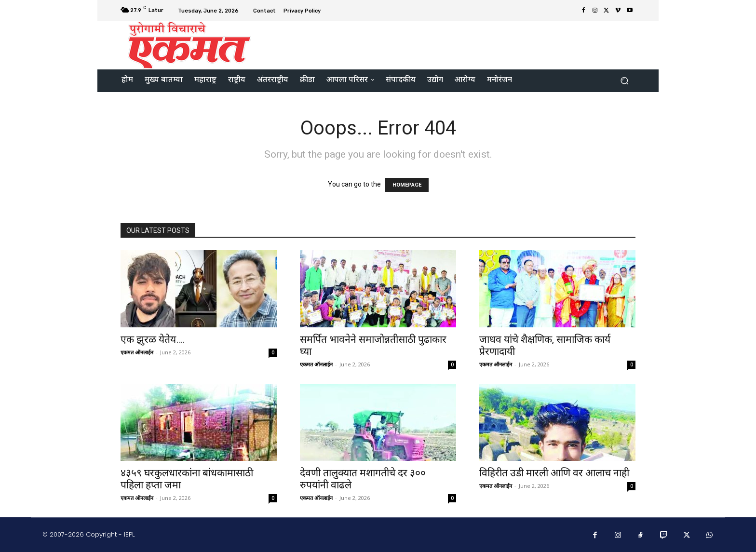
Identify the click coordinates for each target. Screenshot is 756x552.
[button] (624, 81)
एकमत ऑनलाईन (137, 352)
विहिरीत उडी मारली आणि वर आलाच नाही (555, 473)
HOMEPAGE (407, 185)
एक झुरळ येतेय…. (153, 339)
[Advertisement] (459, 44)
